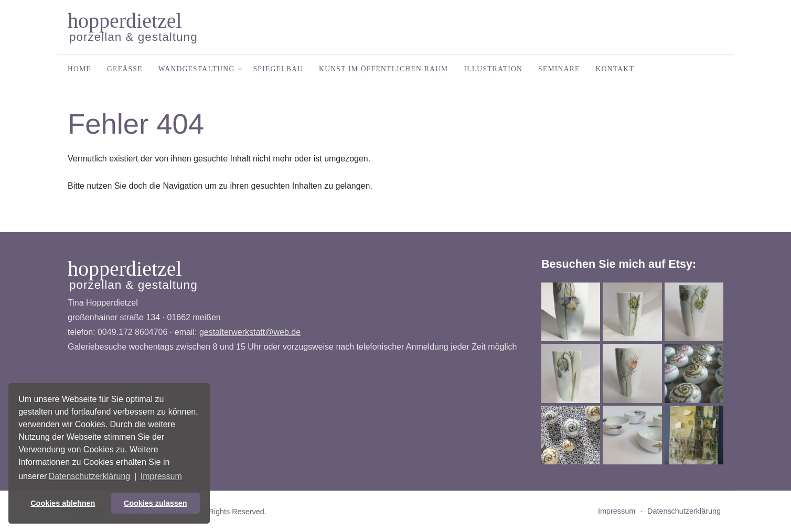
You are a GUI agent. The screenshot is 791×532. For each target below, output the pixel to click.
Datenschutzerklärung (684, 511)
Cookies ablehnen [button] (63, 503)
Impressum (617, 511)
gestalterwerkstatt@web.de (250, 332)
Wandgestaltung (198, 69)
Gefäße (125, 69)
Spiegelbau (279, 69)
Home (79, 69)
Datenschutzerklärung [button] (90, 476)
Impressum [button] (161, 476)
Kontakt (615, 69)
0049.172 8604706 (132, 332)
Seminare (559, 69)
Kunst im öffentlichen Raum (383, 69)
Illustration (493, 69)
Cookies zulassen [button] (156, 503)
